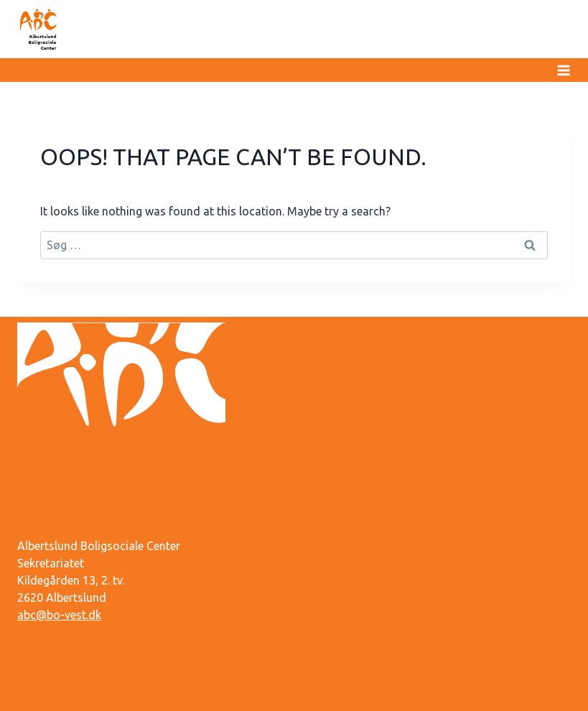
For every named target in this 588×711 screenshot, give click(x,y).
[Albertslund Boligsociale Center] (39, 29)
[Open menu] (561, 70)
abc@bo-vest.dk (59, 615)
